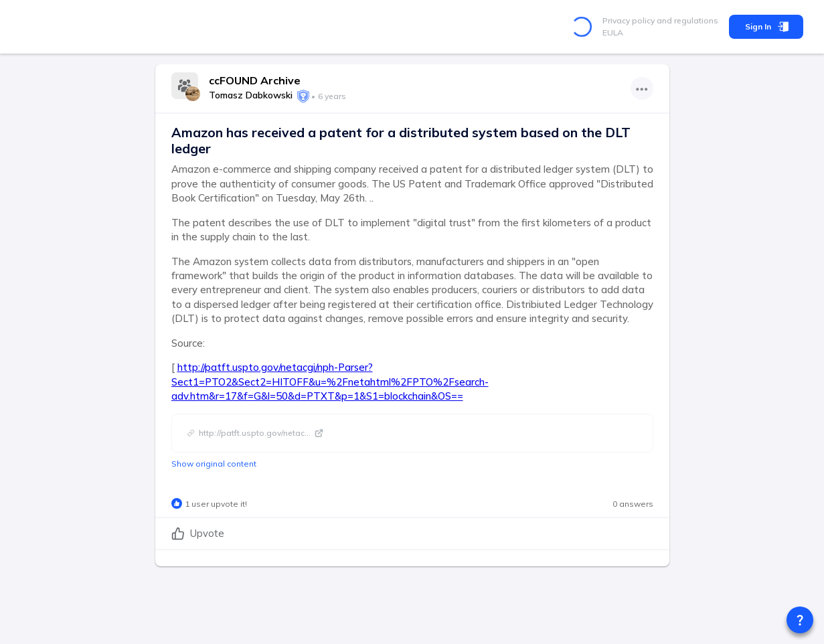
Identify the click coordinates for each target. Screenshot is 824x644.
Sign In (766, 27)
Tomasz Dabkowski (251, 95)
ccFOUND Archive (255, 80)
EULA (613, 32)
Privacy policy (629, 20)
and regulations (686, 20)
